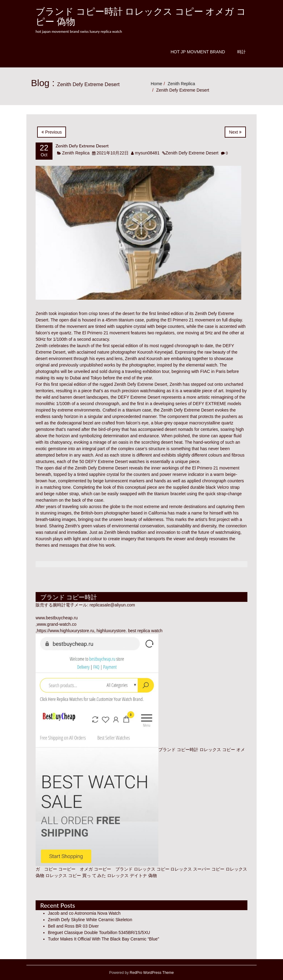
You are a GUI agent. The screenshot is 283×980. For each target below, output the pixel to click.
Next (235, 132)
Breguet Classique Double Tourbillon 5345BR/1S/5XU (99, 933)
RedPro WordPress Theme (151, 973)
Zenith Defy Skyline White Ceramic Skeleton (90, 920)
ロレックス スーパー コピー (197, 869)
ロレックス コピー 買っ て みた (76, 876)
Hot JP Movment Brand (198, 52)
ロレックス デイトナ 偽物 (132, 876)
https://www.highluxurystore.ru (66, 631)
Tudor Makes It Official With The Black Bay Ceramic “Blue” (103, 939)
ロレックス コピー (152, 869)
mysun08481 (147, 153)
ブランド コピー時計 (178, 750)
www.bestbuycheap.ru (57, 618)
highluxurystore (111, 631)
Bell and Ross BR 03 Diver (73, 926)
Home (156, 84)
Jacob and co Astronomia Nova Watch (84, 913)
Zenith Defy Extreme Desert (82, 146)
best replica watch (145, 631)
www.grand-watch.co (57, 624)
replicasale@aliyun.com (112, 605)
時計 (242, 52)
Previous (52, 132)
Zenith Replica (181, 84)
